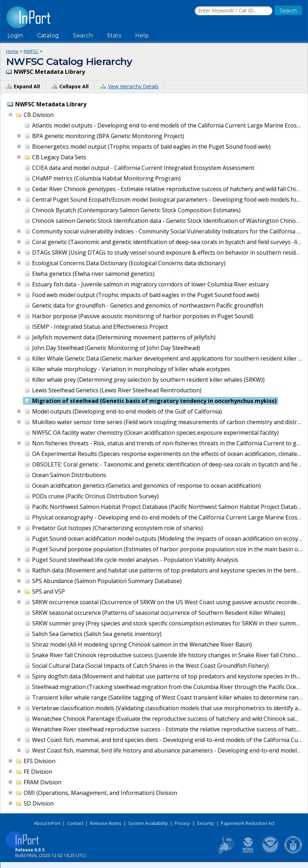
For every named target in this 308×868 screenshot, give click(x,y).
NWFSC (31, 51)
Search (83, 35)
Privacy (182, 823)
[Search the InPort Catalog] (234, 11)
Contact (75, 823)
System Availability (148, 823)
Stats (114, 35)
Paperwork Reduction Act (248, 823)
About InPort (47, 823)
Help (142, 35)
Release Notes (106, 823)
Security (206, 823)
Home (12, 51)
